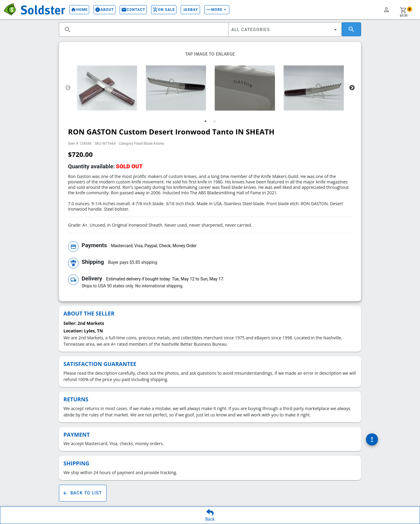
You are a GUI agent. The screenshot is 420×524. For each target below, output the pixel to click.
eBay (185, 10)
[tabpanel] (107, 88)
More (212, 10)
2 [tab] (215, 121)
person (386, 10)
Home (74, 10)
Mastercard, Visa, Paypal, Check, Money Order (154, 246)
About (99, 10)
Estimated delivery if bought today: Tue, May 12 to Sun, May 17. (165, 279)
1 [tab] (205, 121)
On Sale (159, 10)
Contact (128, 10)
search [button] (68, 30)
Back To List (83, 493)
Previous (68, 88)
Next (352, 88)
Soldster (40, 9)
